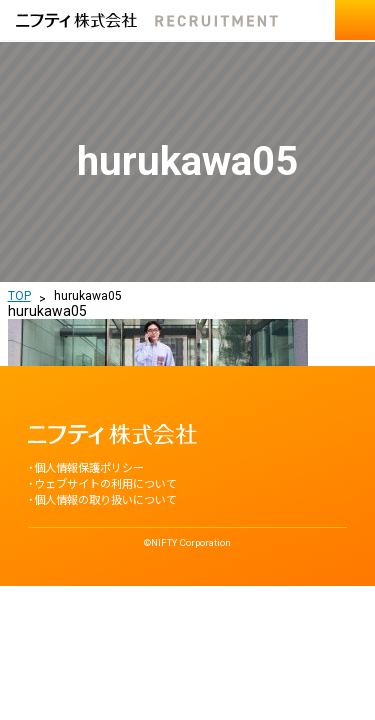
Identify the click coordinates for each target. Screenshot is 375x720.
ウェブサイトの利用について (105, 484)
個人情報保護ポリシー (89, 468)
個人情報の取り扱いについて (105, 500)
